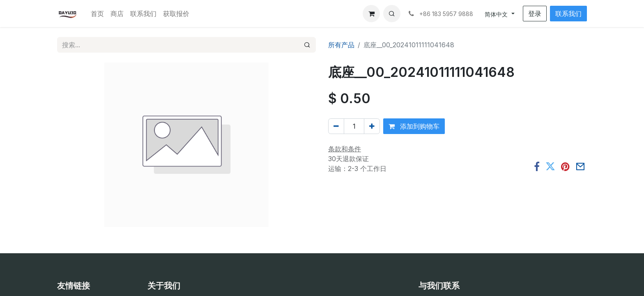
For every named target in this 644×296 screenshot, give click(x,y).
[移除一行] (336, 126)
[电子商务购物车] (371, 14)
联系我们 (568, 14)
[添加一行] (372, 126)
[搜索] (307, 45)
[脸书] (537, 166)
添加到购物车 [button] (414, 126)
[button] (392, 14)
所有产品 (341, 45)
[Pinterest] (565, 166)
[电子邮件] (580, 166)
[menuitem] (97, 14)
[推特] (550, 166)
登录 (535, 14)
